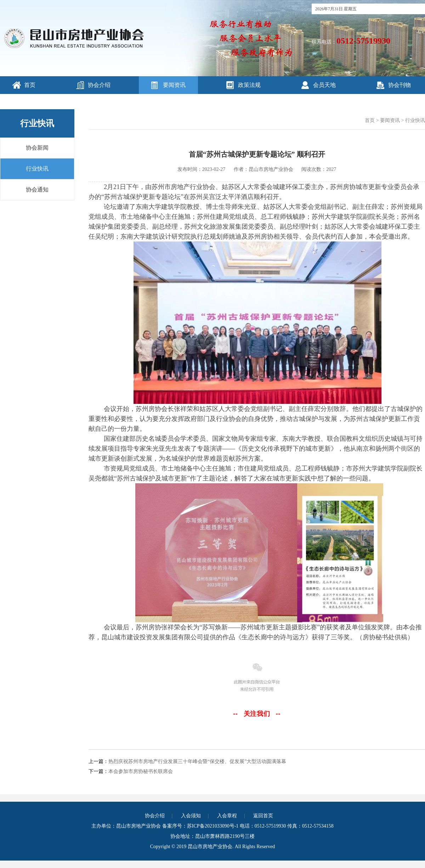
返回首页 (263, 816)
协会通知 (37, 190)
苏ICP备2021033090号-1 (213, 826)
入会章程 (227, 816)
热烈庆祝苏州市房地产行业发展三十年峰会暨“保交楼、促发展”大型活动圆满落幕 (197, 761)
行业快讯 (37, 169)
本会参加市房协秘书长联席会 (141, 771)
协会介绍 (99, 85)
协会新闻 (37, 148)
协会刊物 (399, 85)
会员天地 (324, 85)
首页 (30, 85)
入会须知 (191, 816)
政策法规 (249, 85)
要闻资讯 (174, 85)
